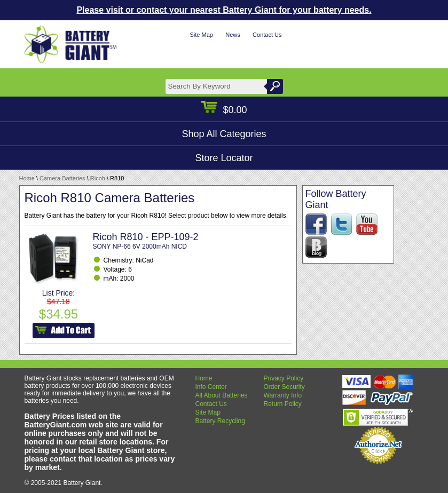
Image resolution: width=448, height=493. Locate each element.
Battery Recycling (220, 421)
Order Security (284, 387)
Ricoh (98, 178)
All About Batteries (222, 395)
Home (27, 178)
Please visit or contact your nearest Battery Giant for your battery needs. (224, 10)
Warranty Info (283, 395)
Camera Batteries (62, 178)
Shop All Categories (224, 134)
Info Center (211, 387)
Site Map (201, 35)
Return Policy (283, 404)
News (233, 35)
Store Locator (224, 158)
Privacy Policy (284, 378)
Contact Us (267, 35)
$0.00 (224, 110)
